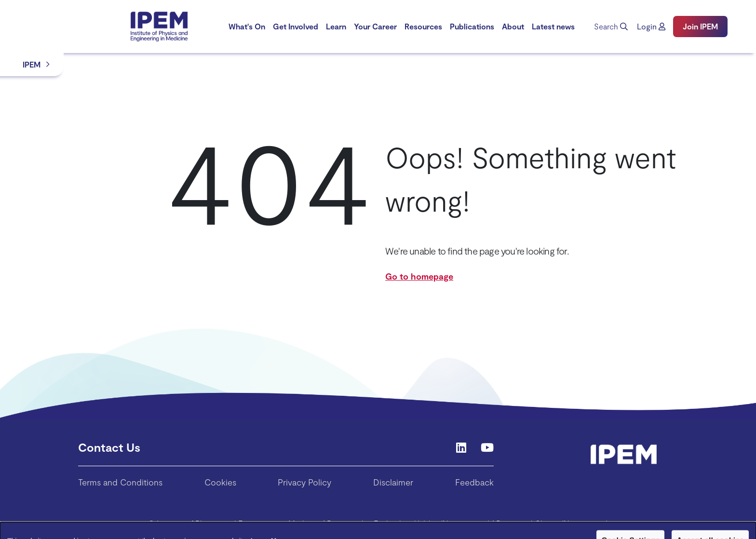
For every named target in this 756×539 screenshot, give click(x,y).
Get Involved (296, 26)
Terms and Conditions (120, 482)
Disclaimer (393, 482)
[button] (651, 27)
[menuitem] (247, 27)
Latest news (553, 26)
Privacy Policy (304, 482)
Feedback (474, 482)
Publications (472, 26)
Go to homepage (419, 276)
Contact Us (109, 447)
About (513, 26)
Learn (336, 26)
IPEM (32, 64)
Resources (423, 26)
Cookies (220, 482)
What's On (247, 26)
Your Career (375, 26)
